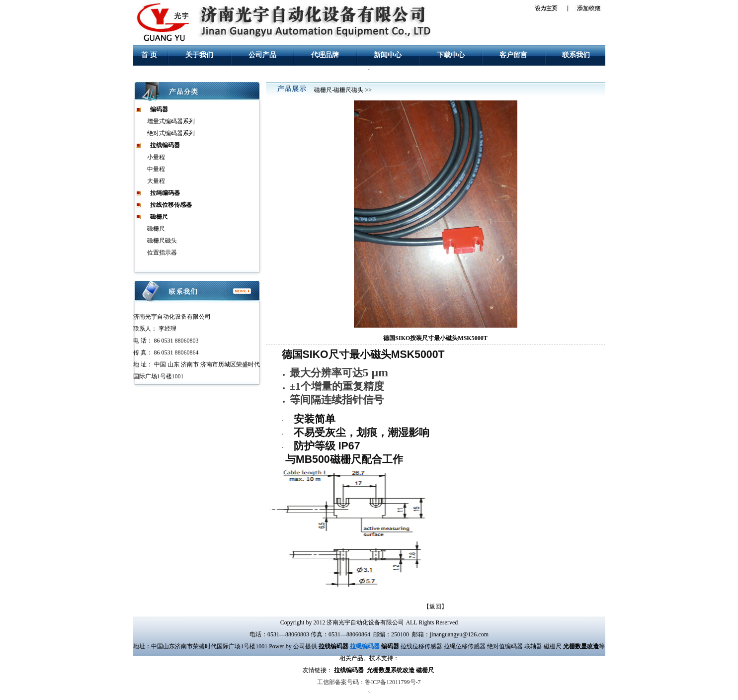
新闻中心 (388, 55)
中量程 (156, 169)
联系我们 (576, 55)
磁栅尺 (156, 229)
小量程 (156, 157)
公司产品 (262, 55)
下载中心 (451, 55)
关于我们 (199, 55)
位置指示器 (162, 253)
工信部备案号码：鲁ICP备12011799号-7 (369, 682)
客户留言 (513, 55)
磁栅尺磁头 (162, 241)
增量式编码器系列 (171, 121)
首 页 (149, 55)
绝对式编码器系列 (171, 133)
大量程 (156, 181)
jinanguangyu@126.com (459, 634)
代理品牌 (325, 55)
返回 (435, 607)
